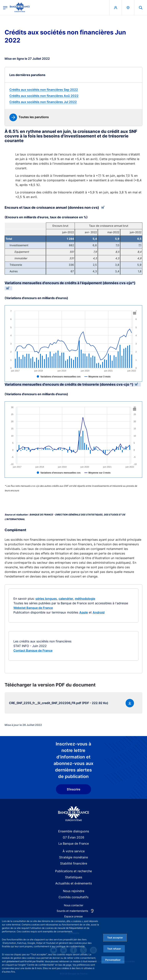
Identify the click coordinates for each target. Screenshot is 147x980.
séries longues (46, 599)
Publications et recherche (73, 871)
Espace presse (73, 916)
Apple (84, 612)
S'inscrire (73, 789)
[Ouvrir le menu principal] (5, 8)
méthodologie (85, 599)
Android (99, 612)
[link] (73, 90)
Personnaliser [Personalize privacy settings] (113, 960)
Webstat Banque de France (33, 608)
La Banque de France (74, 843)
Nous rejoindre (74, 891)
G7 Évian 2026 (73, 837)
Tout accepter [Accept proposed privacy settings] (115, 938)
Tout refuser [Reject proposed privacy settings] (114, 949)
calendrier (66, 599)
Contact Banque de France (33, 650)
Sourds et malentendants (72, 911)
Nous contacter (74, 905)
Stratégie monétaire (73, 857)
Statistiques (74, 877)
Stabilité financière (74, 863)
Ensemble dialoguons (74, 831)
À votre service (74, 851)
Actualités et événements (74, 883)
